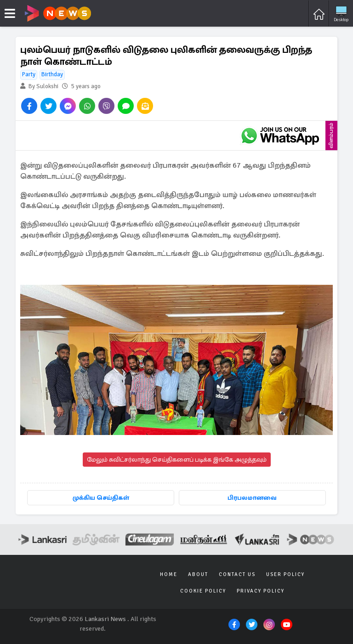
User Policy (285, 574)
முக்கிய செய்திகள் (101, 498)
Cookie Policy (203, 591)
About (198, 574)
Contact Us (237, 574)
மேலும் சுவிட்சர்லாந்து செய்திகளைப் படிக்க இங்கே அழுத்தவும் (177, 460)
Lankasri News (105, 619)
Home (169, 574)
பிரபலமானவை (252, 498)
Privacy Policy (261, 591)
